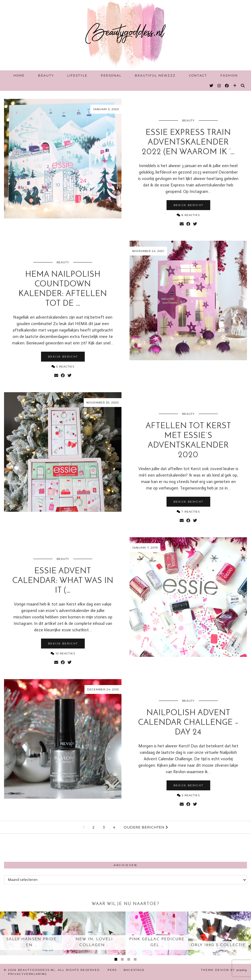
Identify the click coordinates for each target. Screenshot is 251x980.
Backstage (134, 970)
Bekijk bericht (188, 205)
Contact (198, 75)
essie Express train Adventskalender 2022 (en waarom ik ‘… (188, 143)
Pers (112, 970)
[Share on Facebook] (188, 224)
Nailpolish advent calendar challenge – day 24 (188, 723)
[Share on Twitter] (195, 224)
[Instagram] (219, 86)
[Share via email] (182, 224)
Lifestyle (77, 75)
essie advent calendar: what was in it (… (63, 581)
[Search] (243, 86)
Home (19, 75)
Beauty (46, 75)
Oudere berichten (146, 827)
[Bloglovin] (235, 86)
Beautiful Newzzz (155, 75)
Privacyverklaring (28, 974)
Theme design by (224, 970)
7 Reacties (188, 512)
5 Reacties (63, 367)
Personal (111, 75)
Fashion (229, 75)
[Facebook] (227, 86)
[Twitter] (212, 86)
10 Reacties (63, 653)
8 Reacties (188, 215)
